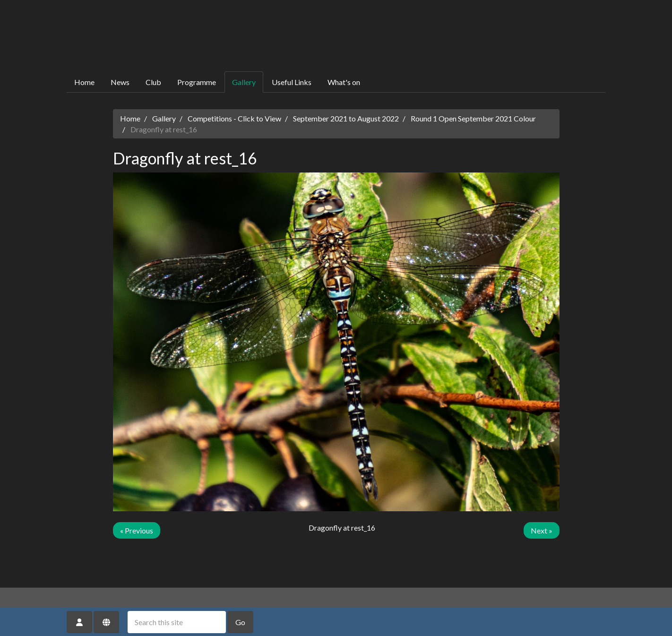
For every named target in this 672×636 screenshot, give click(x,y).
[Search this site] (177, 622)
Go (240, 622)
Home (84, 82)
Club (153, 82)
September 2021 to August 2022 (346, 118)
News (120, 82)
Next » (542, 530)
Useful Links (292, 82)
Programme (197, 82)
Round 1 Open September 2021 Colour (473, 118)
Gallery (244, 82)
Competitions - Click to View (234, 118)
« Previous (137, 530)
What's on (344, 82)
